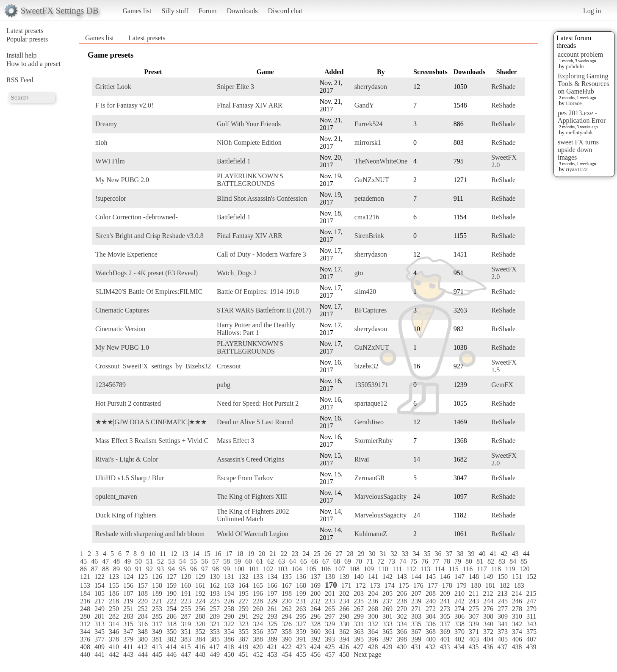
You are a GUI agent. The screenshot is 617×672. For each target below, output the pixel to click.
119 (510, 569)
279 (531, 609)
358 (287, 632)
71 (370, 561)
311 (531, 616)
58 (227, 561)
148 (474, 577)
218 (114, 601)
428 (373, 647)
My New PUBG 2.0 (122, 180)
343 (531, 624)
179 (462, 585)
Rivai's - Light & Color (127, 459)
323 (243, 624)
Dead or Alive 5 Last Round (255, 422)
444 (143, 654)
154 (100, 585)
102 (268, 569)
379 (128, 639)
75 (414, 561)
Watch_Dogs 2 (237, 273)
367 (416, 632)
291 (243, 616)
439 (531, 647)
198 (287, 593)
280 (85, 616)
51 (149, 561)
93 (160, 569)
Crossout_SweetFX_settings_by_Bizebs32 (153, 366)
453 (272, 654)
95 (183, 569)
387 (243, 639)
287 (186, 616)
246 (517, 601)
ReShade (503, 87)
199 (301, 593)
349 (157, 632)
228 (258, 601)
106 (326, 569)
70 (359, 561)
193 (215, 593)
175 (404, 585)
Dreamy (106, 124)
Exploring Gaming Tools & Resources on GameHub (584, 84)
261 (272, 609)
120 (524, 569)
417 (214, 647)
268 (373, 609)
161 (200, 585)
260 (258, 609)
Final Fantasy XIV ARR (250, 105)
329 (330, 624)
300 (373, 616)
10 (152, 554)
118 (496, 569)
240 (431, 601)
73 (392, 561)
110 (383, 569)
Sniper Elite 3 (235, 87)
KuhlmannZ (371, 534)
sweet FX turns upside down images (578, 150)
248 (85, 609)
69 (348, 561)
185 (100, 593)
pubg (224, 385)
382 (172, 639)
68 (337, 561)
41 (493, 554)
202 (344, 593)
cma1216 (367, 217)
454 (287, 654)
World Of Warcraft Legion (253, 534)
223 (186, 601)
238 (402, 601)
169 (315, 585)
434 (459, 647)
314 (114, 624)
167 (287, 585)
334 (402, 624)
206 (402, 593)
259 (243, 609)
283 (128, 616)
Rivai (362, 459)
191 (186, 593)
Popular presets (27, 39)
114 (439, 569)
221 (157, 601)
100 (239, 569)
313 (100, 624)
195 (243, 593)
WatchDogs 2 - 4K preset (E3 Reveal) (147, 273)
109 (369, 569)
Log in (592, 11)
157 (143, 585)
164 (243, 585)
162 (215, 585)
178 (447, 585)
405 (503, 639)
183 (519, 585)
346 (114, 632)
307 (474, 616)
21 (273, 554)
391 (301, 639)
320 (200, 624)
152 (531, 577)
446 (172, 654)
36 (438, 554)
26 (328, 554)
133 (258, 577)
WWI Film (110, 161)
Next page (367, 654)
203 (359, 593)
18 (240, 554)
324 (258, 624)
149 (488, 577)
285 (157, 616)
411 (128, 647)
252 (143, 609)
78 (447, 561)
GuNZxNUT (372, 180)
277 (503, 609)
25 (317, 554)
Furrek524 (369, 124)
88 (105, 569)
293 (272, 616)
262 (287, 609)
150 (503, 577)
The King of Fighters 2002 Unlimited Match (253, 515)
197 (272, 593)
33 (405, 554)
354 (229, 632)
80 (469, 561)
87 (94, 569)
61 (260, 561)
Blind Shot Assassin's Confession (262, 198)
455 (301, 654)
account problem (580, 54)
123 (114, 577)
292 (258, 616)
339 (474, 624)
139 (344, 577)
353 (215, 632)
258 (229, 609)
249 (100, 609)
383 (186, 639)
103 (282, 569)
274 (459, 609)
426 (344, 647)
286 (172, 616)
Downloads (242, 11)
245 (503, 601)
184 (85, 593)
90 (127, 569)
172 (361, 585)
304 (431, 616)
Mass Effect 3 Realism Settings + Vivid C (152, 441)
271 (416, 609)
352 (200, 632)
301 (387, 616)
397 (387, 639)
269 (387, 609)
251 (128, 609)
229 (272, 601)
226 (229, 601)
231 (301, 601)
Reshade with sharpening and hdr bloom (150, 534)
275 (474, 609)
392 (315, 639)
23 (295, 554)
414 (171, 647)
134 (272, 577)
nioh (101, 142)
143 (402, 577)
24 (306, 554)
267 (359, 609)
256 (200, 609)
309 (503, 616)
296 (315, 616)
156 (128, 585)
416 (200, 647)
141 (373, 577)
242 (459, 601)
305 (445, 616)
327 (301, 624)
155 (114, 585)
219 (128, 601)
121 (85, 577)
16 (218, 554)
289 (215, 616)
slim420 (365, 292)
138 (330, 577)
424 (315, 647)
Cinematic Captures (122, 310)
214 (517, 593)
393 (330, 639)
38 (460, 554)
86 (83, 569)
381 (157, 639)
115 (453, 569)
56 (205, 561)
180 (476, 585)
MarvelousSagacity (381, 496)
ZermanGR (370, 478)
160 (186, 585)
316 (143, 624)
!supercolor (111, 198)
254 (172, 609)
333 (387, 624)
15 (207, 554)
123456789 (111, 385)
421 (272, 647)
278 (517, 609)
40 (482, 554)
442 (114, 654)
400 (431, 639)
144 (416, 577)
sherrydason (371, 87)
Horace (574, 103)
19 (251, 554)
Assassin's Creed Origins (250, 459)
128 (186, 577)
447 (186, 654)
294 (287, 616)
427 (358, 647)
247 (531, 601)
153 (85, 585)
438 (517, 647)
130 (215, 577)
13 (185, 554)
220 (143, 601)
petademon (369, 198)
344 (85, 632)
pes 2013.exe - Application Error (582, 117)
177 (433, 585)
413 (157, 647)
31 (383, 554)
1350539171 (371, 385)
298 (344, 616)
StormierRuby (374, 441)
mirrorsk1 (368, 142)
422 (286, 647)
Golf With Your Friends (249, 124)
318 (172, 624)
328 (315, 624)
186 (114, 593)
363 (359, 632)
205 (387, 593)
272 (431, 609)
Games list (137, 11)
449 (215, 654)
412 (142, 647)
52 (160, 561)
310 (517, 616)
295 (301, 616)
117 (482, 569)
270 (402, 609)
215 (531, 593)
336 (431, 624)
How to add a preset (33, 64)
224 (200, 601)
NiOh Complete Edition (249, 142)
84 (513, 561)
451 (243, 654)
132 (243, 577)
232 (315, 601)
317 (157, 624)
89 (116, 569)
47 (105, 561)
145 (431, 577)
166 (272, 585)
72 (381, 561)
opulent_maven (116, 496)
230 (287, 601)
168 (301, 585)
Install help (22, 55)
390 (287, 639)
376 (85, 639)
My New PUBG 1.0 (122, 347)
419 (243, 647)
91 (138, 569)
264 (315, 609)
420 (257, 647)
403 (474, 639)
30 (372, 554)
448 (200, 654)
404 (488, 639)
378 (114, 639)
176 (418, 585)
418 (229, 647)
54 (183, 561)
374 (517, 632)
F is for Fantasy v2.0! (124, 105)
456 (315, 654)
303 (416, 616)
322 (229, 624)
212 (488, 593)
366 (402, 632)
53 (172, 561)
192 (200, 593)
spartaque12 (371, 403)
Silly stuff (175, 11)
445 (157, 654)
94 (172, 569)
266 (344, 609)
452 (258, 654)
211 (474, 593)
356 (258, 632)
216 (85, 601)
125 (143, 577)
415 (185, 647)
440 (85, 654)
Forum (208, 11)
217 (100, 601)
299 (359, 616)
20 (262, 554)
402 (459, 639)
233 (330, 601)
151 (517, 577)
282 (114, 616)
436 (488, 647)
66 (315, 561)
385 (215, 639)
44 (526, 554)
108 (354, 569)
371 (474, 632)
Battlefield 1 (234, 161)
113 (425, 569)
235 (359, 601)
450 (229, 654)
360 (315, 632)
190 (172, 593)
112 (411, 569)
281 (100, 616)
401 (445, 639)
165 (258, 585)
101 (254, 569)
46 (94, 561)
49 (127, 561)
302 (402, 616)
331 (359, 624)
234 (344, 601)
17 (229, 554)
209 (445, 593)
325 (272, 624)
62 (271, 561)
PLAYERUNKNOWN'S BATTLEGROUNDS (250, 180)
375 (531, 632)
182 (505, 585)
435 (473, 647)
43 (515, 554)
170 (331, 585)
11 (163, 554)
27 (339, 554)
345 (100, 632)
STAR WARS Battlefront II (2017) (264, 310)
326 (287, 624)
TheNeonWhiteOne (381, 161)
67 (326, 561)
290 (229, 616)
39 (471, 554)
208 (431, 593)
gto (359, 273)
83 (502, 561)
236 (373, 601)
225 (215, 601)
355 (243, 632)
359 (301, 632)
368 (431, 632)
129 (200, 577)
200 (315, 593)
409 (100, 647)
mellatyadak (579, 132)
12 (174, 554)
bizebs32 (367, 366)
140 (359, 577)
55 (194, 561)
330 (344, 624)
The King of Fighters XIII (252, 496)
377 (100, 639)
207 (416, 593)
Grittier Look (113, 87)
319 (186, 624)
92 (149, 569)
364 (373, 632)
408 (85, 647)
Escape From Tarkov (245, 478)
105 (311, 569)
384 (200, 639)
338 (459, 624)
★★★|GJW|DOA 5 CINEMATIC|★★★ (151, 422)
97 (205, 569)
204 (373, 593)
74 (403, 561)
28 (350, 554)
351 (186, 632)
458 (344, 654)
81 (480, 561)
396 (373, 639)
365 (387, 632)
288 (200, 616)
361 (330, 632)
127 (172, 577)
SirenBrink (369, 236)
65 (304, 561)
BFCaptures (371, 310)
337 (445, 624)
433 (445, 647)
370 (459, 632)
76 (425, 561)
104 (297, 569)
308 (488, 616)
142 (387, 577)
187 (128, 593)
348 (143, 632)
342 (517, 624)
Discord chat (285, 11)
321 (215, 624)
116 (468, 569)
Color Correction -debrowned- (137, 217)
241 (445, 601)
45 (83, 561)
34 (416, 554)
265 (330, 609)
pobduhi (575, 66)
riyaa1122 (577, 169)
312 (85, 624)
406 (517, 639)
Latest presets (25, 31)
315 (128, 624)
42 (504, 554)
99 (227, 569)
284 (143, 616)
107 (340, 569)
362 (344, 632)
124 (128, 577)
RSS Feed (20, 80)
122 (100, 577)
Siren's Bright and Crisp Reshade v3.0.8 (149, 236)
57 (216, 561)
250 (114, 609)
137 (315, 577)
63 (282, 561)
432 (430, 647)
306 (459, 616)
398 (402, 639)
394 (344, 639)
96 (194, 569)
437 (502, 647)
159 (172, 585)
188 (143, 593)
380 (143, 639)
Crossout (229, 366)
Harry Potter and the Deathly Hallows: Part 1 (256, 329)
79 (458, 561)
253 (157, 609)
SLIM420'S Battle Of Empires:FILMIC (149, 292)
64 (293, 561)
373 (503, 632)
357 (272, 632)
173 (375, 585)
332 (373, 624)
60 (249, 561)
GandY (364, 105)
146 (445, 577)
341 (503, 624)
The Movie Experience (126, 254)
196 (258, 593)
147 (459, 577)
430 (401, 647)
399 (416, 639)
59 (238, 561)
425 (329, 647)
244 (488, 601)
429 (387, 647)
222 (172, 601)
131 (229, 577)
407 (531, 639)
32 (394, 554)
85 (524, 561)
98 (216, 569)
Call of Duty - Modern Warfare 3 (261, 254)
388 (258, 639)
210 (459, 593)
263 (301, 609)
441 (100, 654)
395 (359, 639)
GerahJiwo (369, 422)
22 (284, 554)
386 (229, 639)
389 (272, 639)
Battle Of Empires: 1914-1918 (258, 292)
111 (397, 569)
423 (301, 647)
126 (157, 577)
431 (416, 647)
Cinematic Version (120, 329)
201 (330, 593)
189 (157, 593)
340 (488, 624)
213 (502, 593)
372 (488, 632)
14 (196, 554)
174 (390, 585)
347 (128, 632)
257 (215, 609)
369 (445, 632)
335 (416, 624)
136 (301, 577)
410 (114, 647)
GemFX (502, 385)
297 (330, 616)
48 (116, 561)
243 (474, 601)
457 (330, 654)
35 (427, 554)
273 (445, 609)
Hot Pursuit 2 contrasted (128, 403)
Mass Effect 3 (236, 441)
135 (287, 577)
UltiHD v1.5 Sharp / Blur (130, 478)
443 (128, 654)
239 (416, 601)
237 (387, 601)
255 (186, 609)
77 (436, 561)
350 (172, 632)
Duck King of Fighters (126, 515)
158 (157, 585)
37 (449, 554)
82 (491, 561)
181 (490, 585)
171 (346, 585)
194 (229, 593)
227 (243, 601)
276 (488, 609)
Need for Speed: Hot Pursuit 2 (258, 403)
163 (229, 585)
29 (361, 554)
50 (138, 561)
